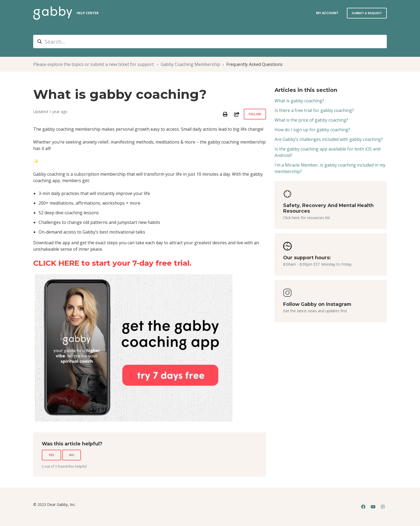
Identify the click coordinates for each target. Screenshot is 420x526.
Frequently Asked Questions (254, 64)
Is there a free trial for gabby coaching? (314, 110)
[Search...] (210, 42)
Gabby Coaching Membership (190, 64)
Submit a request (367, 13)
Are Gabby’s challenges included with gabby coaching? (329, 139)
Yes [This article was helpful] (51, 455)
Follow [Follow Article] (255, 114)
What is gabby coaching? (299, 101)
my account (327, 13)
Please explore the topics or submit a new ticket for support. (94, 64)
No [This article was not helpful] (72, 455)
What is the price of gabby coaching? (311, 120)
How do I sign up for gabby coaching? (312, 130)
